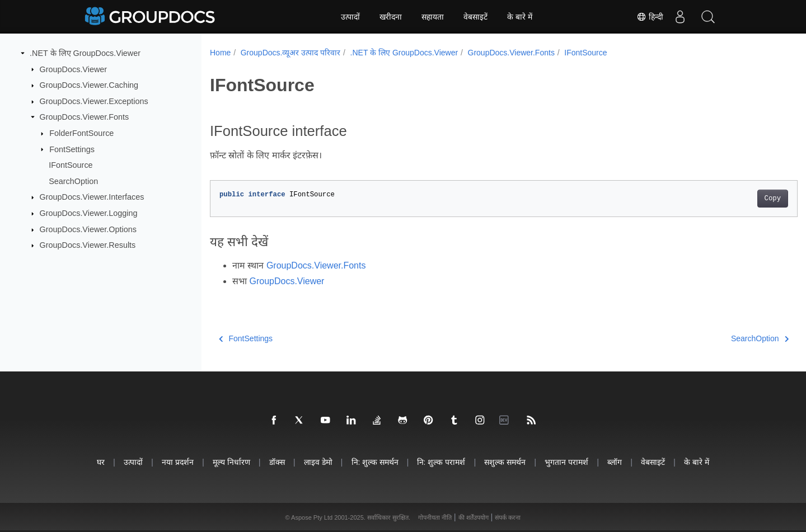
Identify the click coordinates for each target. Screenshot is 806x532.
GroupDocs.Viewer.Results (88, 245)
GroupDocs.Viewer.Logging (89, 213)
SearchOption (73, 181)
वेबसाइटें (475, 17)
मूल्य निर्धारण (231, 462)
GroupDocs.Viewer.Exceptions (94, 101)
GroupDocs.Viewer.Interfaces (92, 197)
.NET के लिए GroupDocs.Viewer (85, 53)
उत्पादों (350, 17)
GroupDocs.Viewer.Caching (89, 85)
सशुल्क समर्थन (505, 462)
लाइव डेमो (318, 462)
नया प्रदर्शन (178, 462)
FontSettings (72, 149)
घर (101, 462)
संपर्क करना (508, 517)
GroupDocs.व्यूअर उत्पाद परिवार (290, 53)
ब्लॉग (615, 462)
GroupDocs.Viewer (74, 69)
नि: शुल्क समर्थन (375, 462)
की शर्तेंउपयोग (474, 517)
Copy (732, 199)
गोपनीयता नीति (435, 517)
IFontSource (71, 165)
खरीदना (391, 17)
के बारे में (520, 17)
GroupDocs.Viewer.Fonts (85, 117)
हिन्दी (650, 17)
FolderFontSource (81, 133)
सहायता (433, 17)
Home (220, 53)
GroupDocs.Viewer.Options (88, 229)
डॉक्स (277, 462)
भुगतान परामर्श (566, 462)
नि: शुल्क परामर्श (441, 462)
